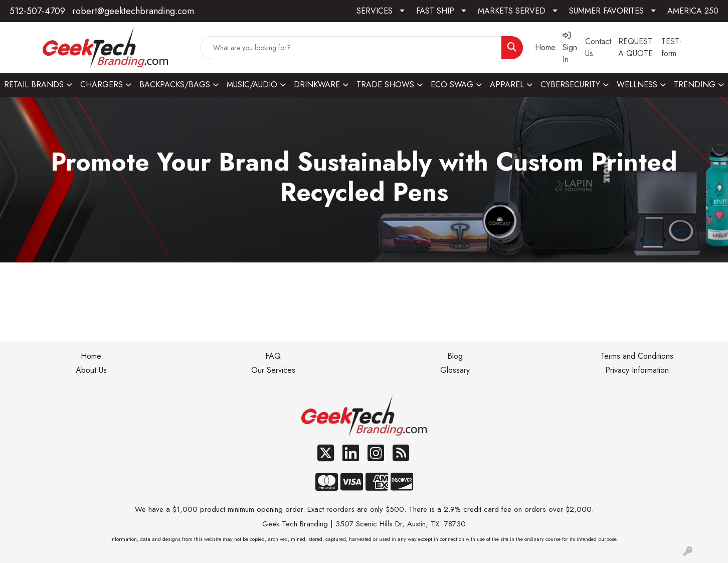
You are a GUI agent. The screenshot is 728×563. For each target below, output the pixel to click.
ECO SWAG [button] (452, 85)
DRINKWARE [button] (317, 85)
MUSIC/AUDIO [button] (252, 85)
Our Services (273, 370)
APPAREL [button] (507, 85)
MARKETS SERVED (512, 11)
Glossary (455, 370)
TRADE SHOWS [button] (385, 85)
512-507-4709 (37, 11)
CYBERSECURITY (570, 85)
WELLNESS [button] (637, 85)
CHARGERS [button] (102, 85)
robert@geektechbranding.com (133, 11)
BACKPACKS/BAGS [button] (175, 85)
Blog (455, 356)
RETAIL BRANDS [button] (34, 85)
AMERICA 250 (693, 11)
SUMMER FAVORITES (606, 11)
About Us (91, 370)
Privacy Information (637, 370)
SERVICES (375, 11)
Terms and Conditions (637, 356)
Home (91, 356)
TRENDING (695, 85)
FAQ (273, 356)
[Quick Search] (351, 48)
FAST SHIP (435, 11)
